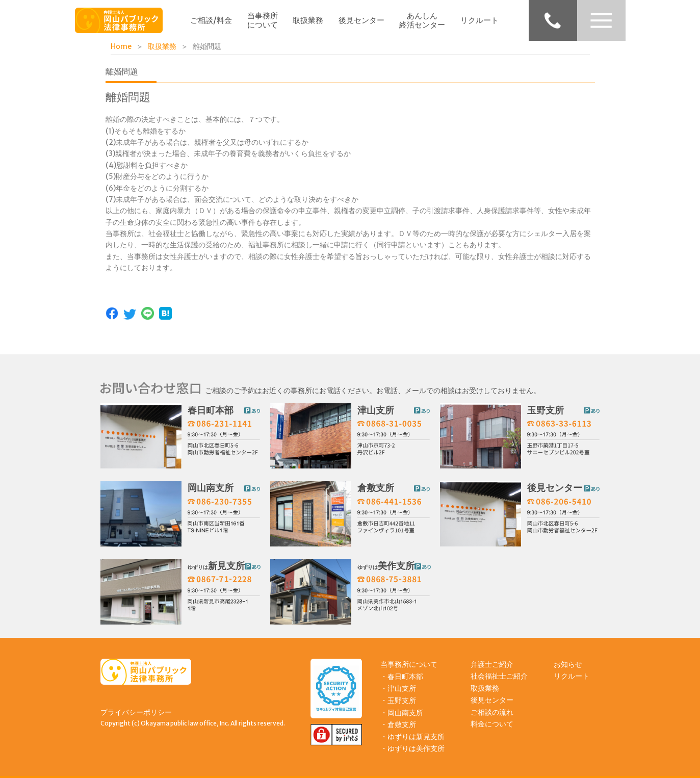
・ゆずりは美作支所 (412, 748)
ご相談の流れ (492, 712)
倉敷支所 (376, 488)
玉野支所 (546, 410)
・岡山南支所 (402, 713)
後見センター (361, 20)
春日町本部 (211, 410)
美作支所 (386, 566)
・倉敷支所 (398, 724)
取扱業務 (308, 20)
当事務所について (263, 20)
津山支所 (376, 410)
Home (121, 46)
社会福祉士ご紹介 (499, 676)
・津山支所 (398, 688)
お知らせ (568, 664)
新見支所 (216, 566)
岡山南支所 (211, 488)
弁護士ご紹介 (492, 664)
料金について (492, 724)
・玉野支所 (398, 701)
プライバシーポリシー (136, 712)
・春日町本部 (402, 677)
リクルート (479, 20)
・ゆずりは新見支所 (412, 737)
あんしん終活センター (422, 20)
